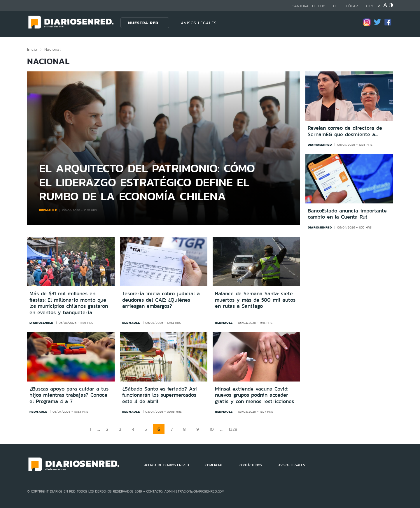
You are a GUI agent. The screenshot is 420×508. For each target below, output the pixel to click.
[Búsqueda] (340, 23)
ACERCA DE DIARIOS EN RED (167, 465)
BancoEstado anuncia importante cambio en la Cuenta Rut (347, 214)
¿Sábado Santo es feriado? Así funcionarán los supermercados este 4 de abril (160, 395)
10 (212, 429)
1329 (233, 429)
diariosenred (320, 145)
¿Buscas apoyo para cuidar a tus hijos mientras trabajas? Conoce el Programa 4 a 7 (69, 395)
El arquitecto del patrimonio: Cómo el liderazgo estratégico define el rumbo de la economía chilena (147, 182)
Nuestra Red (143, 23)
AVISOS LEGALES (199, 23)
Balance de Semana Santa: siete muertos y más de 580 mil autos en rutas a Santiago (255, 300)
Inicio (32, 49)
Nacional (52, 49)
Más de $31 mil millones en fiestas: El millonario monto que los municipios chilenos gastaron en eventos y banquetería (69, 303)
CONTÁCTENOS (251, 465)
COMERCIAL (214, 465)
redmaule (48, 210)
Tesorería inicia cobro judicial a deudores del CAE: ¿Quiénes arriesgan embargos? (161, 300)
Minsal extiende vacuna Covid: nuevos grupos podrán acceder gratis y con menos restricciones (254, 395)
